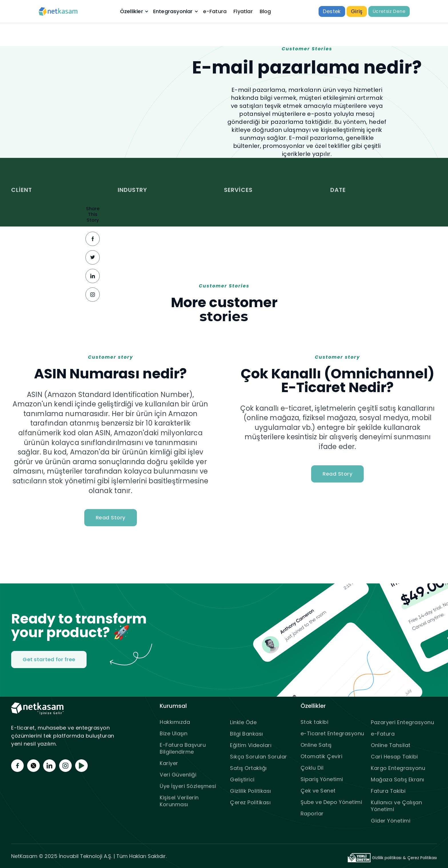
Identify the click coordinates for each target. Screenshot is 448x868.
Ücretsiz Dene (389, 11)
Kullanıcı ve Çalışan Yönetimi (396, 806)
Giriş (357, 11)
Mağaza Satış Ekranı (398, 779)
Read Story (111, 518)
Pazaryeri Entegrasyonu (402, 722)
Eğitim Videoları (251, 745)
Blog (265, 11)
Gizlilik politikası (387, 858)
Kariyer (169, 763)
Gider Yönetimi (391, 821)
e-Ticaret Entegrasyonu (332, 733)
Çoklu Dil (312, 768)
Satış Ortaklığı (248, 768)
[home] (58, 12)
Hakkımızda (175, 722)
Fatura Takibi (388, 791)
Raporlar (312, 814)
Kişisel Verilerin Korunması (179, 801)
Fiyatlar (243, 11)
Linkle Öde (243, 722)
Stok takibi (315, 722)
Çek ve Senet (318, 791)
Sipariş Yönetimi (322, 779)
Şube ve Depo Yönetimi (331, 802)
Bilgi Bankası (247, 734)
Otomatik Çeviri (322, 756)
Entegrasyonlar (173, 11)
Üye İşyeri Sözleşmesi (188, 786)
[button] (134, 11)
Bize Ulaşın (174, 733)
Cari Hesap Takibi (394, 757)
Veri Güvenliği (178, 775)
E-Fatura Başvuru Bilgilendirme (183, 748)
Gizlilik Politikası (251, 791)
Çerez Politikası (250, 802)
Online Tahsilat (391, 745)
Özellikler (132, 11)
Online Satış (316, 745)
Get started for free (49, 659)
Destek (332, 11)
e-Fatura (215, 11)
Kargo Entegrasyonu (398, 768)
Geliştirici (242, 779)
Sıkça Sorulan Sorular (259, 757)
